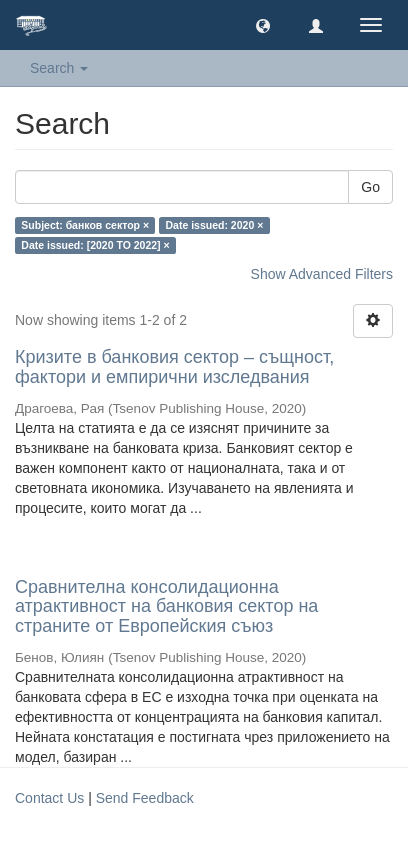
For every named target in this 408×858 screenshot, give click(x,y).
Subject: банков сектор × (85, 225)
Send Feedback (145, 798)
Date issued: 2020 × (215, 225)
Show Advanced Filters (322, 274)
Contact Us (49, 798)
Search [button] (59, 68)
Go (370, 187)
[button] (263, 25)
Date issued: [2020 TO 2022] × (95, 245)
